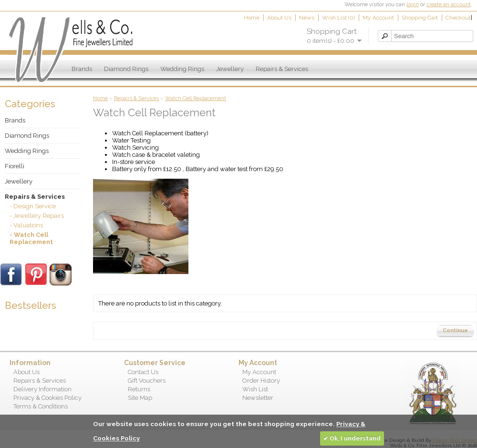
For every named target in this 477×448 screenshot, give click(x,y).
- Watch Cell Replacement (31, 238)
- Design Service (33, 206)
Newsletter (258, 398)
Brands (82, 69)
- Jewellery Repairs (37, 216)
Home (252, 18)
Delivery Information (42, 389)
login (413, 5)
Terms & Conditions (41, 406)
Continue (455, 331)
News (307, 18)
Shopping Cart (420, 18)
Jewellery (230, 69)
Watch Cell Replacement (196, 98)
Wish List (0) (338, 18)
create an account (449, 5)
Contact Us (143, 372)
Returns (139, 389)
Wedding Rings (182, 69)
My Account (378, 18)
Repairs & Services (282, 69)
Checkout (458, 18)
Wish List (255, 389)
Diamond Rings (126, 69)
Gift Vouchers (147, 381)
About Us (279, 18)
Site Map (140, 398)
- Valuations (26, 225)
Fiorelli (15, 166)
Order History (261, 381)
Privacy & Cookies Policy (47, 398)
